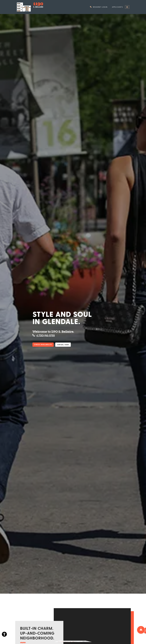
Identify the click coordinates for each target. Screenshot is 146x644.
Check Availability (43, 345)
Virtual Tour (63, 345)
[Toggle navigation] (127, 7)
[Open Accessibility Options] (4, 635)
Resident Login (100, 7)
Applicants (119, 7)
